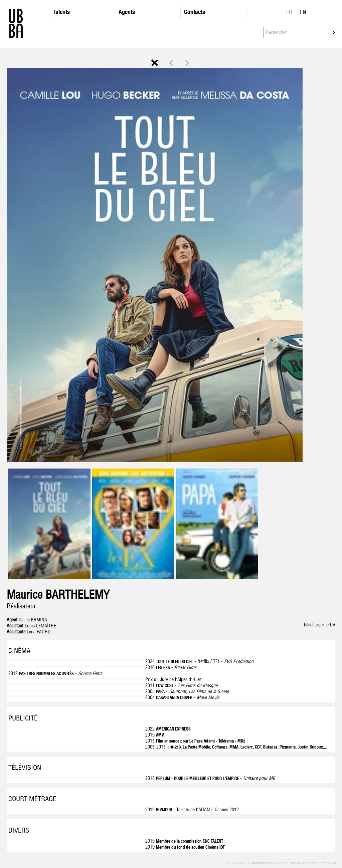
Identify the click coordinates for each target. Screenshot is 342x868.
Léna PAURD (39, 632)
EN (303, 12)
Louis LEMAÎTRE (40, 626)
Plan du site (287, 863)
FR (289, 12)
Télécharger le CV (319, 625)
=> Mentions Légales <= (317, 863)
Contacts (195, 12)
